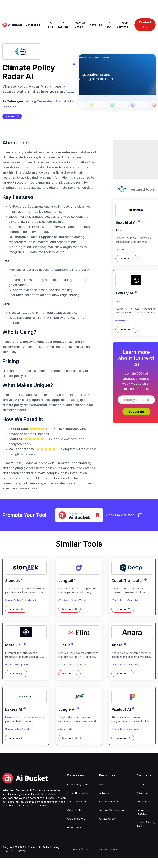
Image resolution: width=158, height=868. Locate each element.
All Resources (107, 819)
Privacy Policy (80, 849)
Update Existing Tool (146, 824)
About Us (142, 784)
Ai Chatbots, (65, 101)
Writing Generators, (40, 101)
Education (10, 106)
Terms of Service (107, 849)
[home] (12, 25)
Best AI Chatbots (109, 802)
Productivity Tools (78, 784)
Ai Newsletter (62, 25)
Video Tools (74, 810)
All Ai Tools (74, 827)
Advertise (96, 25)
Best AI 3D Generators (113, 810)
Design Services (123, 25)
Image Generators (78, 793)
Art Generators (76, 819)
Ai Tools (50, 25)
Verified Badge (80, 25)
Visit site (10, 116)
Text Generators (77, 802)
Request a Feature (142, 812)
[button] (35, 25)
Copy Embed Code (124, 515)
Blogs (102, 784)
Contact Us (145, 25)
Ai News (108, 25)
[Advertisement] (79, 7)
